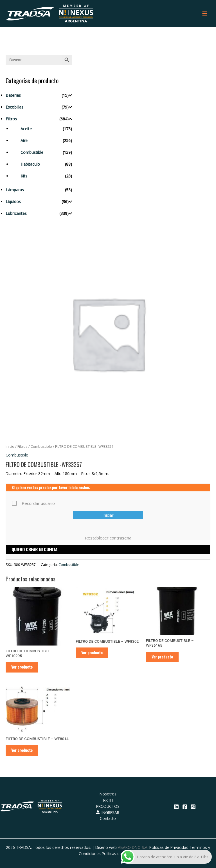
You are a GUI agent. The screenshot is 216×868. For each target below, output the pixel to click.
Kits (24, 176)
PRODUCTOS (108, 806)
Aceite (26, 129)
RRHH (108, 800)
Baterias (13, 95)
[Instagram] (193, 807)
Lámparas (15, 190)
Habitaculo (30, 164)
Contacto (108, 818)
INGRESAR (108, 812)
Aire (24, 140)
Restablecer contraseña (108, 538)
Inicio (10, 447)
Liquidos (13, 202)
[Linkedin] (176, 807)
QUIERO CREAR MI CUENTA (34, 549)
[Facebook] (185, 807)
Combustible (32, 152)
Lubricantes (16, 213)
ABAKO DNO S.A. (133, 847)
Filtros (11, 119)
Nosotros (108, 794)
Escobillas (14, 107)
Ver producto (22, 667)
